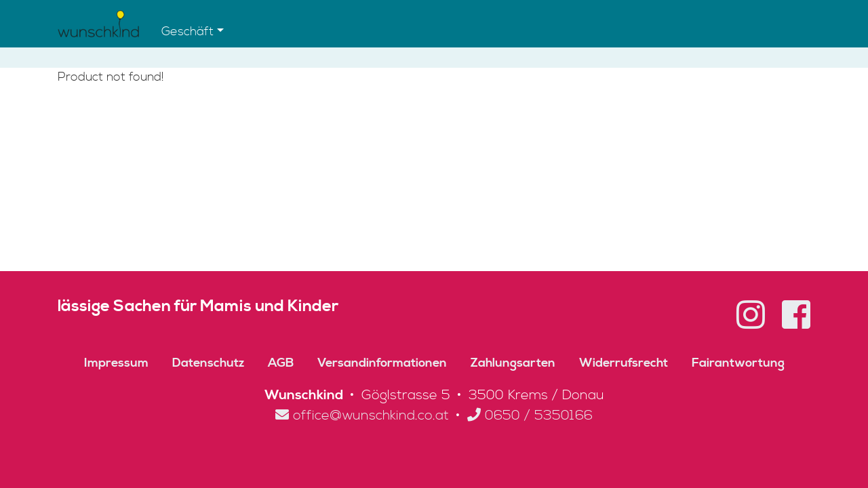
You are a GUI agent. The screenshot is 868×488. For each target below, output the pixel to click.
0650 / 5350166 (530, 416)
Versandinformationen (382, 363)
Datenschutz (208, 363)
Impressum (116, 363)
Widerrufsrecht (624, 363)
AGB (281, 363)
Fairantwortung (738, 363)
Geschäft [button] (188, 32)
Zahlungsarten (513, 363)
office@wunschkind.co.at (362, 416)
